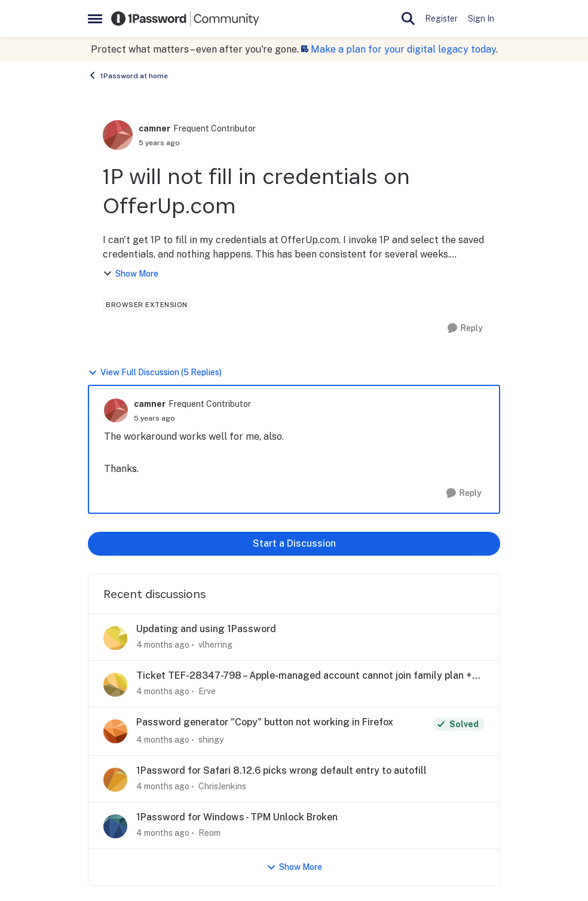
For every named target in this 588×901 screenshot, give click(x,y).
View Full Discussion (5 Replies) (155, 373)
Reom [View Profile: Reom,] (209, 833)
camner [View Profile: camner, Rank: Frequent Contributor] (154, 128)
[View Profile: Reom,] (115, 826)
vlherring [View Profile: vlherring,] (215, 645)
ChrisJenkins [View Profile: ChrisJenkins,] (222, 786)
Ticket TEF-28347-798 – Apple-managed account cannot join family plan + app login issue (304, 676)
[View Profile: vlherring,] (115, 638)
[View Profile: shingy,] (115, 731)
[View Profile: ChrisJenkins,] (115, 780)
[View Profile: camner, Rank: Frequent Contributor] (118, 135)
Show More (131, 274)
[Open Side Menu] (95, 19)
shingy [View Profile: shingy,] (211, 740)
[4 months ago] (163, 645)
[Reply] (465, 328)
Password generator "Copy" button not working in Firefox (265, 722)
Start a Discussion (294, 543)
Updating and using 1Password (206, 629)
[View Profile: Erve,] (115, 685)
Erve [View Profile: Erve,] (207, 691)
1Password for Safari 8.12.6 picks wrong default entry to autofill (281, 770)
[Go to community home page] (185, 19)
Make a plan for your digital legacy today (403, 49)
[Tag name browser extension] (147, 305)
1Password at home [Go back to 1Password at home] (128, 75)
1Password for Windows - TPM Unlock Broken (237, 817)
